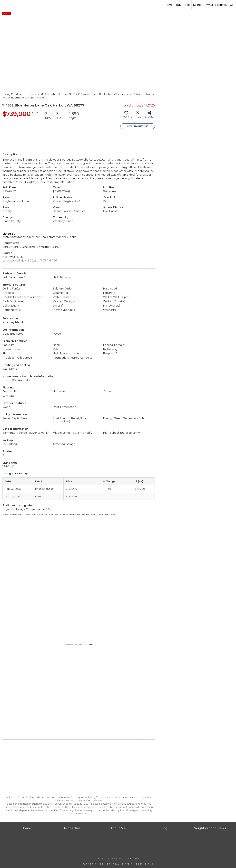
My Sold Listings (216, 5)
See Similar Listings (138, 126)
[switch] (126, 116)
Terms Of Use (106, 859)
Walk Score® (86, 644)
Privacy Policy (129, 859)
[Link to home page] (15, 5)
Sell (187, 5)
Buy (179, 5)
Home (169, 5)
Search (198, 5)
